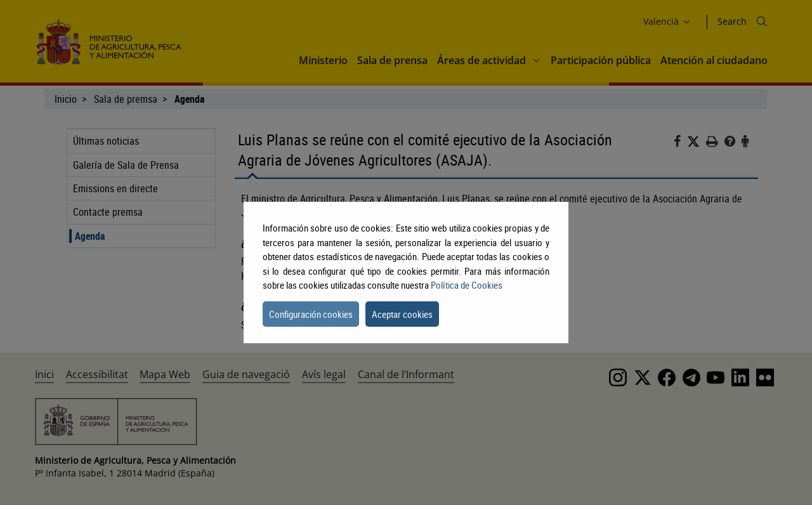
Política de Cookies (467, 285)
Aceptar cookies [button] (402, 314)
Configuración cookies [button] (311, 314)
